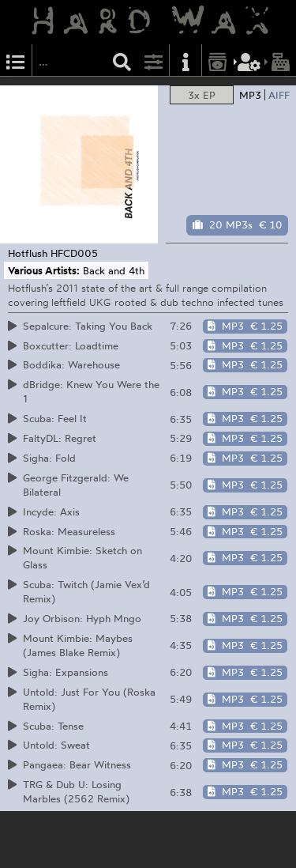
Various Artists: (44, 270)
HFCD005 (74, 253)
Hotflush (28, 253)
